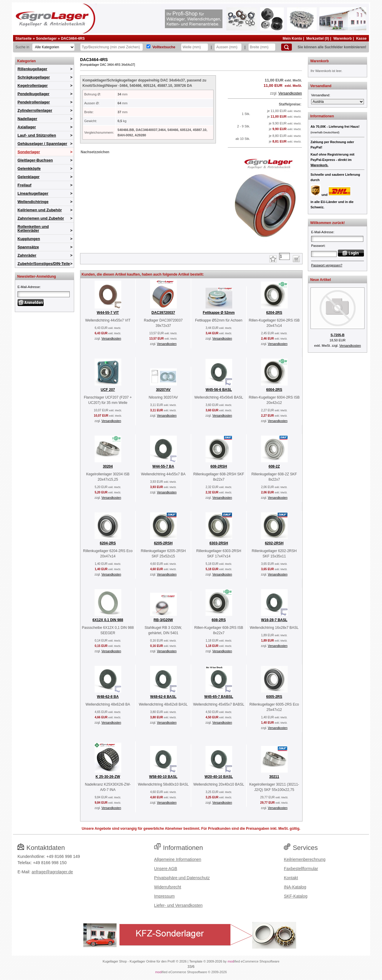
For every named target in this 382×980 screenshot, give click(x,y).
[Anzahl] (284, 256)
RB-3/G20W (163, 620)
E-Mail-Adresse (29, 287)
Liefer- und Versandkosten (178, 905)
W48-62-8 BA (108, 697)
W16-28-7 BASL (274, 620)
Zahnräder (27, 255)
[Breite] (262, 47)
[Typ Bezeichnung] (112, 47)
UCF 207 (108, 390)
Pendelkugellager (34, 94)
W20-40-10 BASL (219, 777)
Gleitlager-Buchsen (35, 160)
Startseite (24, 39)
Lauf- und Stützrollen (37, 135)
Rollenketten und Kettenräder (33, 228)
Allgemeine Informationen (178, 859)
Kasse (361, 39)
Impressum (164, 896)
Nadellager (27, 119)
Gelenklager (28, 177)
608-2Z (274, 466)
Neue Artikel (321, 280)
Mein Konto (292, 39)
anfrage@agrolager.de (52, 872)
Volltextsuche (164, 47)
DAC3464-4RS (73, 39)
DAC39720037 (163, 313)
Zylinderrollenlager (35, 110)
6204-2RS (274, 313)
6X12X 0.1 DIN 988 (108, 620)
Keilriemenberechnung (305, 859)
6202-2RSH (274, 543)
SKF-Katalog (296, 896)
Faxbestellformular (301, 869)
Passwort (318, 246)
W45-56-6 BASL (219, 390)
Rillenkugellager (32, 69)
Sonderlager (46, 39)
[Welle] (195, 47)
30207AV (163, 390)
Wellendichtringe (33, 202)
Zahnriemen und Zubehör (41, 218)
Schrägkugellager (34, 77)
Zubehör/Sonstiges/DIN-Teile (44, 264)
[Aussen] (228, 47)
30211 (274, 777)
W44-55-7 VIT (108, 313)
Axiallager (27, 127)
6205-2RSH (163, 543)
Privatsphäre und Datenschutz (182, 878)
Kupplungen (29, 239)
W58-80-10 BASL (163, 777)
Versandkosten (290, 93)
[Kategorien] (53, 47)
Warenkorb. (319, 165)
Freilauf (24, 185)
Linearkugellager (33, 193)
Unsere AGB (166, 869)
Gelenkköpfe (29, 168)
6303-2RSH (219, 543)
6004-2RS (274, 390)
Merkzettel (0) (318, 39)
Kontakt (291, 878)
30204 (108, 466)
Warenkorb (343, 39)
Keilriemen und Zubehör (40, 210)
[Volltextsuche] (148, 46)
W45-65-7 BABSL (219, 697)
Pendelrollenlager (34, 102)
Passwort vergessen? (327, 265)
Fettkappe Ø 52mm (219, 313)
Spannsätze (28, 247)
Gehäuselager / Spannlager (42, 144)
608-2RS (219, 620)
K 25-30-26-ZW (108, 777)
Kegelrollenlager (33, 85)
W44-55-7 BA (163, 466)
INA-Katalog (295, 887)
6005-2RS (274, 697)
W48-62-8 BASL (163, 697)
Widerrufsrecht (168, 887)
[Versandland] (338, 102)
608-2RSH (219, 466)
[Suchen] (286, 47)
